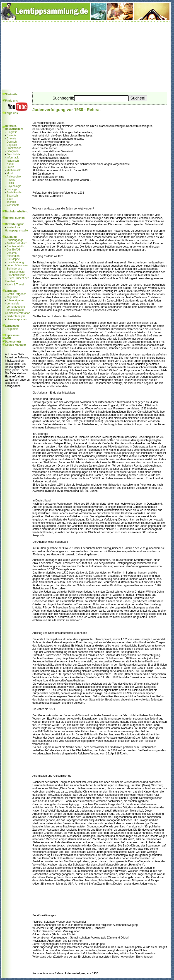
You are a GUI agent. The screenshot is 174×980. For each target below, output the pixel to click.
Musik (10, 173)
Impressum (12, 335)
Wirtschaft (13, 205)
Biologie (11, 135)
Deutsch (12, 142)
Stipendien (13, 256)
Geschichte (13, 154)
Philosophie (14, 177)
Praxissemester (16, 272)
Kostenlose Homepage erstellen (17, 229)
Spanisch (12, 196)
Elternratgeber (15, 300)
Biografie (12, 132)
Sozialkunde (14, 192)
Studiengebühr (15, 246)
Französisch (14, 148)
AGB (8, 338)
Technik (11, 202)
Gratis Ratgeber (16, 294)
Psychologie (14, 186)
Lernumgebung (16, 307)
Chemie (11, 139)
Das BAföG (13, 250)
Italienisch (13, 161)
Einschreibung (15, 262)
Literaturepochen (17, 319)
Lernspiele (13, 304)
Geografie (13, 151)
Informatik (13, 158)
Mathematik (14, 170)
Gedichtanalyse (16, 316)
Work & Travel (15, 285)
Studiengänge (15, 240)
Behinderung (14, 269)
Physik (11, 180)
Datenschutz (13, 342)
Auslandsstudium (17, 243)
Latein (10, 167)
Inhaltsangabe (15, 310)
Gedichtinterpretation (18, 313)
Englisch (12, 145)
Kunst (10, 164)
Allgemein (13, 297)
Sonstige (12, 189)
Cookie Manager (16, 345)
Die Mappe (13, 259)
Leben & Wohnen (17, 265)
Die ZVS (12, 253)
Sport (10, 199)
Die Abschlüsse (16, 275)
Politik (10, 183)
